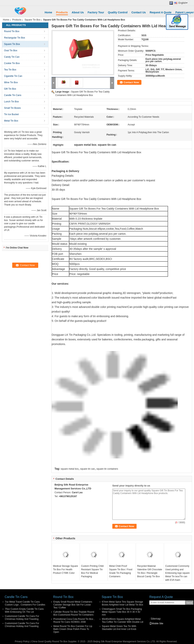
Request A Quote (161, 12)
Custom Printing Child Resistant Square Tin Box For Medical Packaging (92, 571)
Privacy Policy (22, 641)
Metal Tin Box (11, 121)
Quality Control (118, 12)
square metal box (70, 469)
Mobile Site (156, 623)
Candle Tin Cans (13, 95)
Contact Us (139, 12)
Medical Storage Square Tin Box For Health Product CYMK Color (65, 569)
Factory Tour (96, 12)
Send (189, 603)
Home (48, 12)
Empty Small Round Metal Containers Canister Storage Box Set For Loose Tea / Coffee (73, 605)
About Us (78, 12)
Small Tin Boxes (12, 108)
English (183, 3)
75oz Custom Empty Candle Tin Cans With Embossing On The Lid (24, 610)
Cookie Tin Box (12, 63)
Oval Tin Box (11, 51)
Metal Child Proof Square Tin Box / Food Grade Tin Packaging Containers (121, 571)
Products (62, 12)
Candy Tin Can (12, 57)
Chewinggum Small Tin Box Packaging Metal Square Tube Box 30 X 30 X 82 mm (122, 612)
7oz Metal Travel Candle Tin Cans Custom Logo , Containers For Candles (25, 603)
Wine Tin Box (11, 82)
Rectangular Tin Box (15, 38)
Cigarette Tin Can (13, 76)
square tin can (87, 469)
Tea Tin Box (10, 70)
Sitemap (155, 619)
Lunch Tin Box (11, 102)
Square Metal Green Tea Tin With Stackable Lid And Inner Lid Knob (119, 628)
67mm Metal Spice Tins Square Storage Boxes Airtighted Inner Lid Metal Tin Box (123, 603)
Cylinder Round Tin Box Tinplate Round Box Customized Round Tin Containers (74, 613)
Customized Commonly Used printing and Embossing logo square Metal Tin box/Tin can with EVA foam (177, 573)
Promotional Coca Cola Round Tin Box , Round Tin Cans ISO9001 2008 (74, 620)
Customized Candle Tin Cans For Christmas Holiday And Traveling (22, 618)
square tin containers (107, 469)
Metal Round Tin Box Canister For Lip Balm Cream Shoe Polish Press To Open (73, 629)
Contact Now (131, 82)
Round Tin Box (12, 31)
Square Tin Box (32, 20)
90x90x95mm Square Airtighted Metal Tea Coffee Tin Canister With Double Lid (123, 620)
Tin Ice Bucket (11, 114)
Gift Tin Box (10, 89)
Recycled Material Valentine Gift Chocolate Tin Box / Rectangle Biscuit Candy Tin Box (150, 571)
